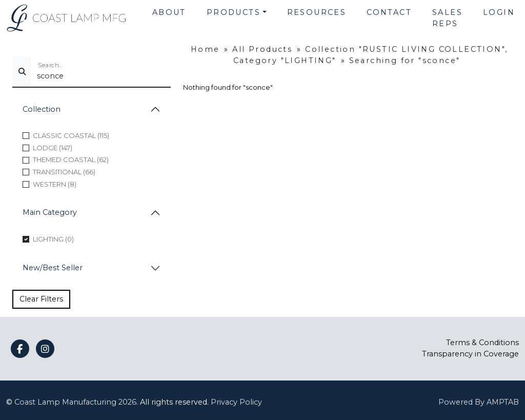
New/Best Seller (53, 268)
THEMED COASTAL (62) (71, 159)
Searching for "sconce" (405, 61)
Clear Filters (41, 299)
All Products (262, 49)
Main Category (50, 212)
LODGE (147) (53, 148)
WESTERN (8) (55, 184)
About (169, 12)
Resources (317, 12)
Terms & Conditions (482, 343)
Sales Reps (447, 18)
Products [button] (234, 12)
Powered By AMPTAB (479, 402)
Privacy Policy (236, 402)
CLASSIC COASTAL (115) (71, 135)
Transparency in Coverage (470, 354)
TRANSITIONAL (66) (64, 172)
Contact (389, 12)
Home (205, 49)
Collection (42, 109)
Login (499, 12)
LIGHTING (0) (53, 239)
